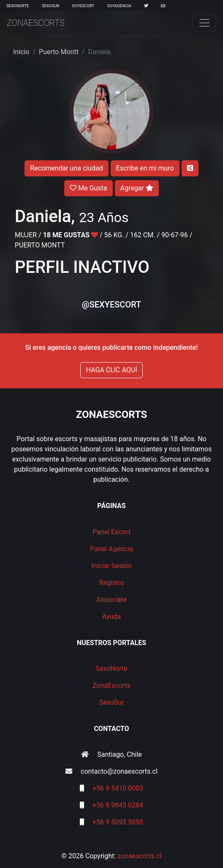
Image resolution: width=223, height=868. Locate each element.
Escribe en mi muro (145, 168)
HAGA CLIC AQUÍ (111, 370)
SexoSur (50, 6)
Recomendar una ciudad (66, 168)
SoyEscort (83, 6)
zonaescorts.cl (140, 856)
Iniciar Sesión (111, 566)
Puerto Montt (59, 52)
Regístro (111, 583)
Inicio (21, 52)
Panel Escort (111, 532)
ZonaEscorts (36, 23)
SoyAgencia (119, 6)
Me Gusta (88, 188)
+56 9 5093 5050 (118, 822)
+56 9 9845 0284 (118, 805)
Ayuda (111, 617)
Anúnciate (111, 600)
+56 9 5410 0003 (118, 788)
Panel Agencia (111, 549)
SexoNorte (18, 6)
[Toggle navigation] (204, 23)
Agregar (137, 188)
